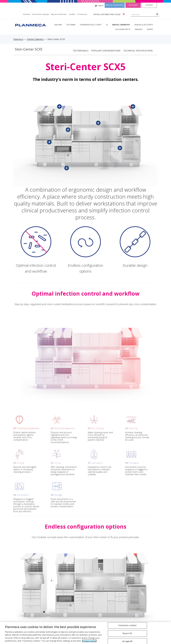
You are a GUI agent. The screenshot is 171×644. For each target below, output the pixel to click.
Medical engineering (115, 5)
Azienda (26, 14)
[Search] (157, 14)
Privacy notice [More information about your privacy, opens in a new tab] (89, 641)
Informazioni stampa (40, 14)
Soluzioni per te (123, 29)
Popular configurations (106, 51)
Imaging (139, 29)
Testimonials (81, 51)
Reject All (127, 633)
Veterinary (133, 5)
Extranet (149, 5)
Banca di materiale (59, 14)
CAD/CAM (58, 25)
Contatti (72, 14)
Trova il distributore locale (107, 14)
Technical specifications (138, 51)
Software (71, 25)
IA (107, 25)
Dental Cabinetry (121, 25)
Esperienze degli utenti (91, 25)
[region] (85, 633)
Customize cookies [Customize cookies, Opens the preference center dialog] (127, 625)
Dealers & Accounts (144, 25)
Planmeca (18, 39)
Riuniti (150, 29)
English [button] (99, 6)
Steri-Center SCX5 (29, 49)
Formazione (82, 14)
